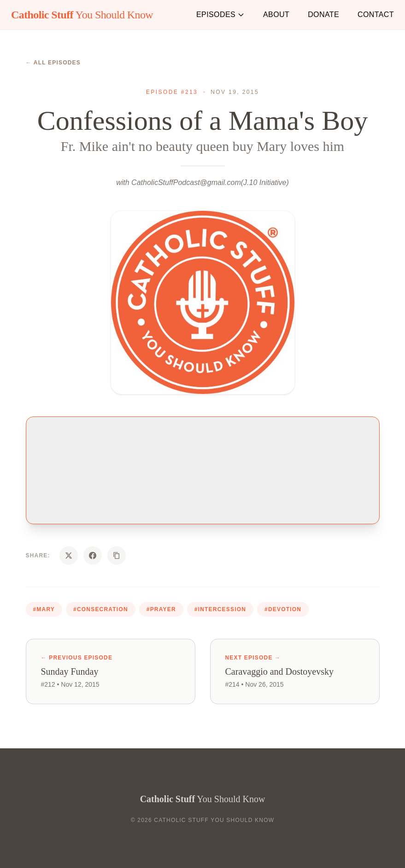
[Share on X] (69, 556)
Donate (323, 14)
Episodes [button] (220, 14)
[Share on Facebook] (93, 556)
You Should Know (82, 15)
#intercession (220, 609)
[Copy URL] (117, 556)
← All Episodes (53, 63)
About (276, 14)
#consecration (101, 609)
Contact (376, 14)
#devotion (283, 609)
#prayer (161, 609)
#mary (44, 609)
